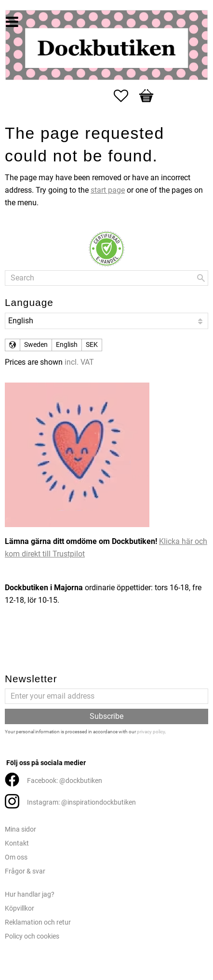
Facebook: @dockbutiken (65, 781)
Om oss (16, 857)
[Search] (201, 278)
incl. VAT (79, 362)
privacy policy (151, 732)
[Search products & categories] (106, 278)
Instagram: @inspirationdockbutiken (81, 802)
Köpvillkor (20, 908)
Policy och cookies (32, 936)
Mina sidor (20, 829)
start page (108, 190)
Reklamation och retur (38, 922)
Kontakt (17, 843)
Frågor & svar (25, 871)
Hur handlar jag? (30, 894)
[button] (126, 96)
